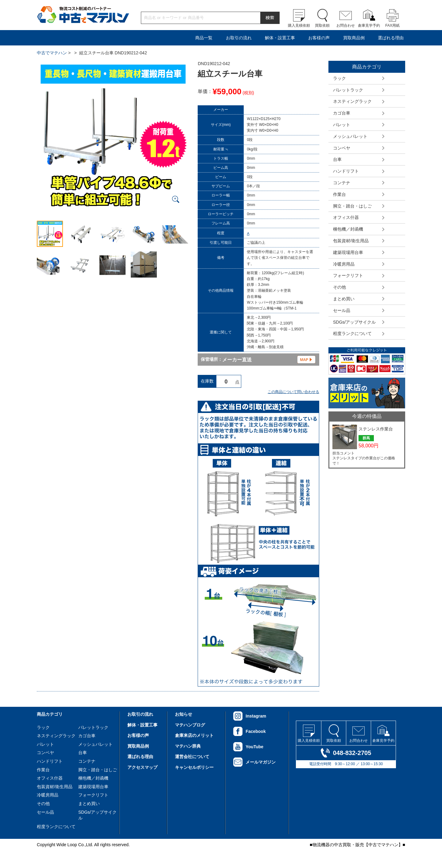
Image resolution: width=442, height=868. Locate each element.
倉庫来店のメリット (194, 735)
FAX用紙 (392, 25)
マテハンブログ (190, 725)
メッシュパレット (350, 136)
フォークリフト (348, 275)
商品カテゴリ (50, 714)
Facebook (256, 731)
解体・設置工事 (280, 38)
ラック (339, 78)
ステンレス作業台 (376, 429)
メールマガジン (261, 762)
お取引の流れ (239, 38)
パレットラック (348, 90)
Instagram (256, 716)
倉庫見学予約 (369, 25)
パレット (342, 125)
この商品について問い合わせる (293, 392)
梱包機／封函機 (348, 229)
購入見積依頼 (299, 25)
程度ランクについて (352, 333)
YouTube (254, 747)
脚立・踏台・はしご (352, 206)
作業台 (339, 194)
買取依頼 (322, 25)
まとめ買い (344, 299)
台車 (337, 159)
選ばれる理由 (391, 38)
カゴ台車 (342, 113)
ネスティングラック (352, 101)
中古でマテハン (52, 53)
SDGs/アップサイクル (354, 322)
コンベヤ (342, 148)
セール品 (342, 310)
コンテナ (342, 183)
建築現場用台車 (348, 252)
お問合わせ (346, 25)
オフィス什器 (346, 217)
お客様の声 (319, 38)
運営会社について (192, 757)
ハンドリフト (346, 171)
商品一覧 (204, 38)
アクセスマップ (142, 767)
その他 (339, 287)
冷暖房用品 (344, 264)
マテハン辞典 (188, 746)
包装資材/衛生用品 (351, 241)
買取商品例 (354, 38)
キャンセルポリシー (194, 767)
